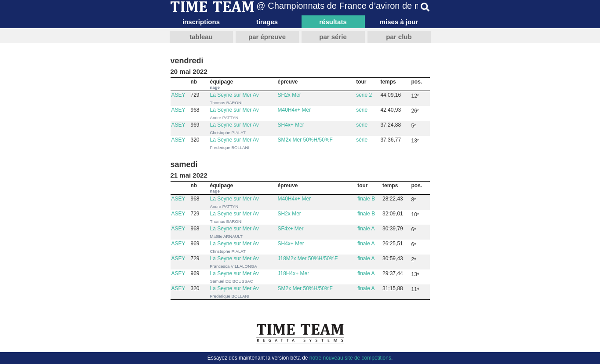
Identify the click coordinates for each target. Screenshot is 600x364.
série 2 (364, 95)
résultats (333, 22)
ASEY (178, 95)
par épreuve (267, 37)
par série (333, 37)
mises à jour (399, 22)
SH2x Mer (289, 95)
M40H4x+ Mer (295, 110)
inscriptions (201, 22)
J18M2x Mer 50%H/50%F (308, 258)
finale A (366, 229)
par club (399, 37)
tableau (201, 37)
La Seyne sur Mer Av (235, 95)
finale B (366, 199)
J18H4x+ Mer (294, 273)
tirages (267, 22)
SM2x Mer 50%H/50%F (305, 140)
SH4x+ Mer (291, 125)
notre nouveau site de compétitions (350, 358)
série (362, 110)
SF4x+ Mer (291, 229)
